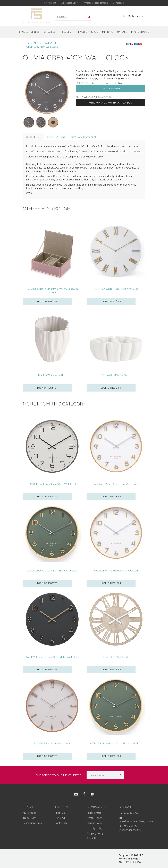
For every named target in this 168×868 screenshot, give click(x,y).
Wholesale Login (70, 3)
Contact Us (118, 3)
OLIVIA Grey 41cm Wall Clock (42, 47)
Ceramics (51, 32)
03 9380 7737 (128, 813)
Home (26, 43)
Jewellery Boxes (88, 32)
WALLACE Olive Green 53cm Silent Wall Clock (116, 743)
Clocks (68, 32)
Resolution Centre (33, 823)
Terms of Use (94, 813)
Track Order (29, 818)
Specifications (56, 137)
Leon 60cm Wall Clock (116, 657)
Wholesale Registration (96, 3)
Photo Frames (140, 32)
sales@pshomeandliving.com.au (132, 819)
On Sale (122, 32)
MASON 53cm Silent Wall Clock (52, 743)
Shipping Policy (95, 833)
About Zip (92, 838)
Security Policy (95, 828)
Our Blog (60, 818)
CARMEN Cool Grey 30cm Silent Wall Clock (52, 484)
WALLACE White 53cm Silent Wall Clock (116, 571)
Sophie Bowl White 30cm (116, 375)
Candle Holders (29, 32)
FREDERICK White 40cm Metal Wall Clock (116, 289)
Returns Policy (94, 823)
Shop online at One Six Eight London (111, 103)
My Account (50, 3)
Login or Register (111, 89)
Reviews (84, 137)
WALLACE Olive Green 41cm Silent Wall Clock (52, 571)
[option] (47, 92)
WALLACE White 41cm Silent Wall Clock (116, 484)
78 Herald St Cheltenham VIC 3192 (130, 828)
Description (33, 137)
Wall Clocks (51, 43)
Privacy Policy (94, 818)
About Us (60, 813)
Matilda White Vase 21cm (52, 375)
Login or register (47, 301)
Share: (135, 44)
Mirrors (107, 32)
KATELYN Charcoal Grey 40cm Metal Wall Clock (52, 657)
